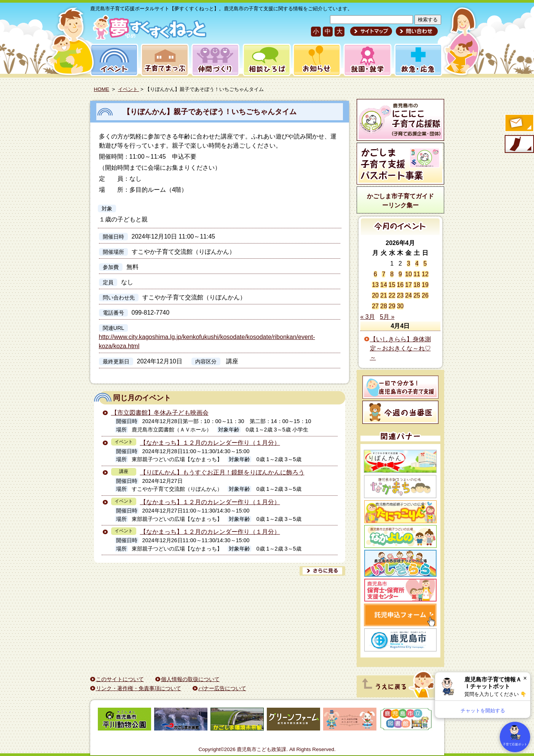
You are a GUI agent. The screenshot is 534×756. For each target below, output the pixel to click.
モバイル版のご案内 (519, 145)
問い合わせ (416, 31)
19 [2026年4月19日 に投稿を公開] (425, 285)
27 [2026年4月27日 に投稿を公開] (375, 306)
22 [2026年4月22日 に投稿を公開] (392, 295)
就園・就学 (365, 60)
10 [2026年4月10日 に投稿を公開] (408, 274)
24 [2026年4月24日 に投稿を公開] (408, 295)
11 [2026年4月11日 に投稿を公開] (417, 274)
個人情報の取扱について (190, 679)
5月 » (387, 317)
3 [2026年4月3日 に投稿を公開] (409, 263)
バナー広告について (222, 688)
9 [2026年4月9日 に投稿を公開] (400, 274)
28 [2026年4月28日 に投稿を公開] (384, 306)
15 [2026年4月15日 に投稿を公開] (392, 285)
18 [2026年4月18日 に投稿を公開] (417, 285)
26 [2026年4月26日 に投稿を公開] (425, 295)
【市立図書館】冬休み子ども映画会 (160, 413)
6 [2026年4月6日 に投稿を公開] (375, 274)
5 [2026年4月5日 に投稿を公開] (425, 263)
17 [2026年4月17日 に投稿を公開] (408, 285)
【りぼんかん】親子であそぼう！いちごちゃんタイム (210, 112)
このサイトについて (120, 679)
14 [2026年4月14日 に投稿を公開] (384, 285)
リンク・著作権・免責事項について (139, 688)
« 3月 (368, 317)
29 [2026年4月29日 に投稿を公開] (392, 306)
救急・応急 (418, 60)
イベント (113, 60)
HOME (102, 89)
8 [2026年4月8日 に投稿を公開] (392, 274)
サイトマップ (371, 31)
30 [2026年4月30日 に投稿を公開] (400, 306)
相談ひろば (266, 60)
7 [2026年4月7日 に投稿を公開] (383, 274)
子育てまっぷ (163, 60)
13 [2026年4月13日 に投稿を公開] (375, 285)
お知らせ (315, 60)
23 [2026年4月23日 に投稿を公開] (400, 295)
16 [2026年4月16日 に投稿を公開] (400, 285)
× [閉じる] (525, 678)
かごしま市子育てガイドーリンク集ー (400, 201)
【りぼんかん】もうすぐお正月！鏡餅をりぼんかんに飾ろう (222, 472)
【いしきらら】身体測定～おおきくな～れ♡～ (400, 348)
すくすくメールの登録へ (519, 124)
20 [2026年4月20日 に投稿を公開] (375, 295)
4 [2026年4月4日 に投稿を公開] (417, 263)
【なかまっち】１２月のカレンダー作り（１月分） (210, 443)
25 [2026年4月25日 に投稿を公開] (417, 295)
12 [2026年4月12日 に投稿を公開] (425, 274)
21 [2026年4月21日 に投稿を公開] (384, 295)
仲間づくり (215, 60)
